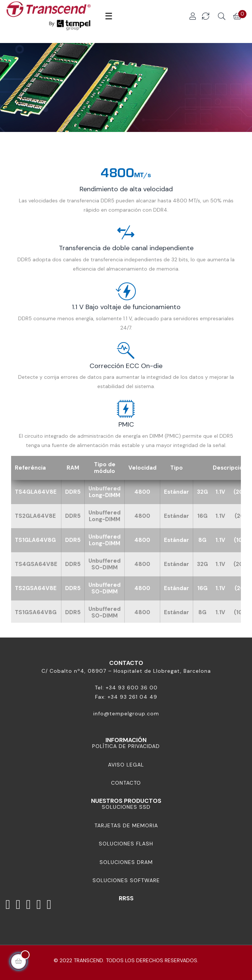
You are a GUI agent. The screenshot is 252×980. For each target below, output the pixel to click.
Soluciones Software (126, 880)
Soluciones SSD (126, 807)
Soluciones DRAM (126, 862)
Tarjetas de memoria (126, 825)
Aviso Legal (126, 765)
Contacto (126, 783)
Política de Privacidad (126, 746)
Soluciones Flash (126, 844)
